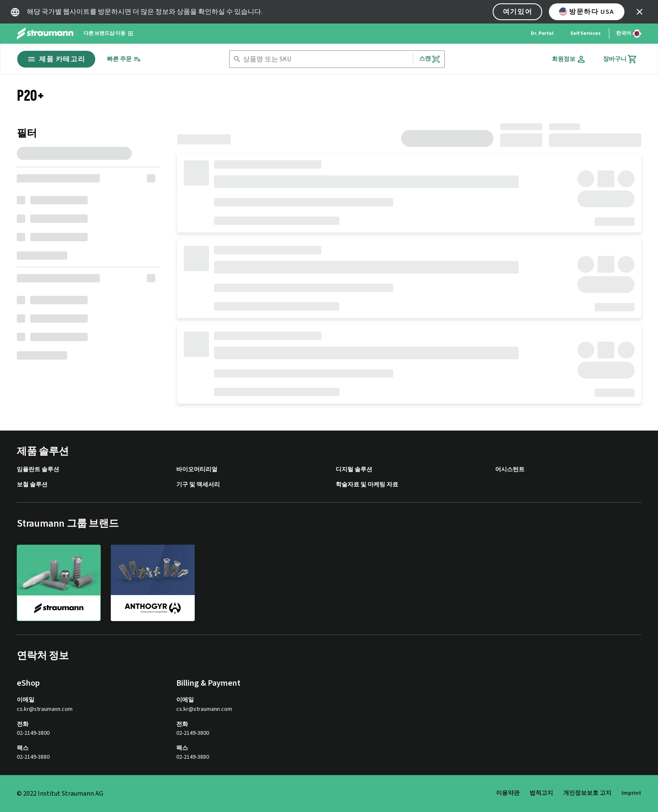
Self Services (585, 33)
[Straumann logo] (45, 34)
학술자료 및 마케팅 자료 (367, 485)
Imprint (631, 793)
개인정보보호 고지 (587, 793)
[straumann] (59, 583)
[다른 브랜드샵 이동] (109, 34)
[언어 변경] (629, 34)
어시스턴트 (510, 470)
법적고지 (541, 793)
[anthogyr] (153, 582)
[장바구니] (620, 59)
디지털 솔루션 (354, 470)
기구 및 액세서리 (198, 485)
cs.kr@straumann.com (45, 709)
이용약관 (508, 793)
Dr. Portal (542, 33)
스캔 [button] (430, 59)
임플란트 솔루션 (38, 470)
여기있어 (517, 12)
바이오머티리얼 (197, 470)
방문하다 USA (587, 12)
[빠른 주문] (124, 59)
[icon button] (640, 12)
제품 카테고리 (56, 59)
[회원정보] (569, 59)
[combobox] (326, 59)
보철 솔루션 (32, 485)
